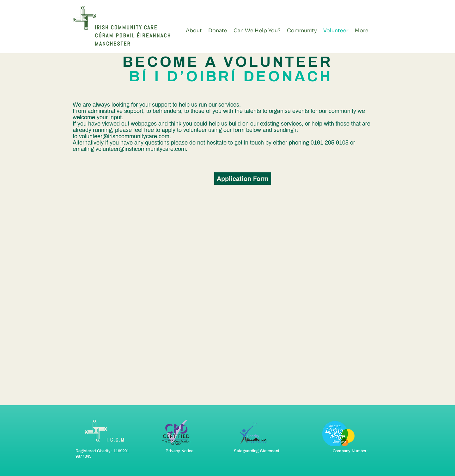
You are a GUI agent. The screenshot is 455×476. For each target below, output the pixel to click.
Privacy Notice (179, 451)
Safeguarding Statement (257, 451)
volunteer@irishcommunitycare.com (124, 136)
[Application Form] (243, 179)
